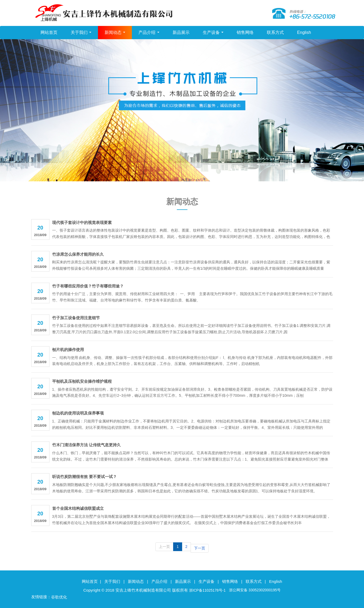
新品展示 (181, 33)
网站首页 (49, 33)
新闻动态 (115, 33)
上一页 (164, 547)
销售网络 (245, 33)
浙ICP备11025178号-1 (205, 589)
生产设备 (213, 33)
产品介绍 (149, 33)
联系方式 (275, 33)
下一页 (200, 547)
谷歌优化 (59, 596)
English (304, 33)
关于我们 (81, 33)
